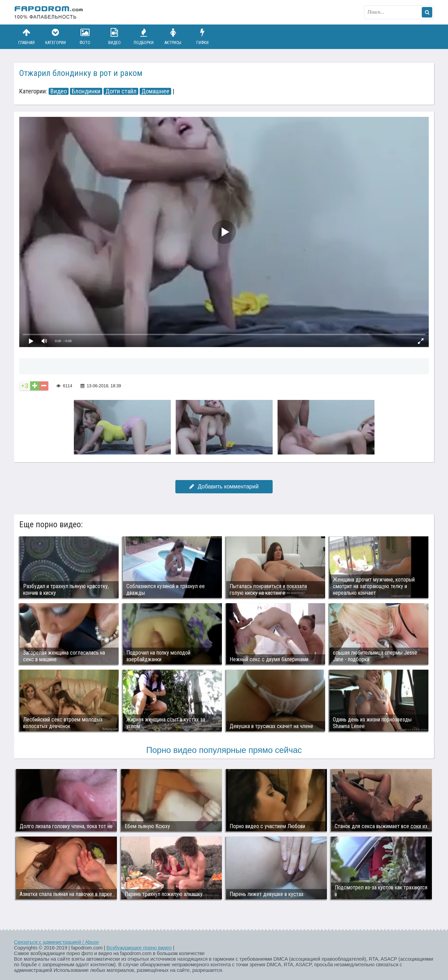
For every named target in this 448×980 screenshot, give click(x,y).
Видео (114, 37)
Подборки (144, 37)
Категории (56, 37)
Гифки (202, 37)
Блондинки (86, 91)
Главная (26, 37)
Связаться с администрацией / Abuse (57, 942)
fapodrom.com (49, 12)
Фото (85, 37)
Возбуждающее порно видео (139, 948)
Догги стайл (121, 91)
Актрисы (173, 37)
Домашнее (155, 91)
